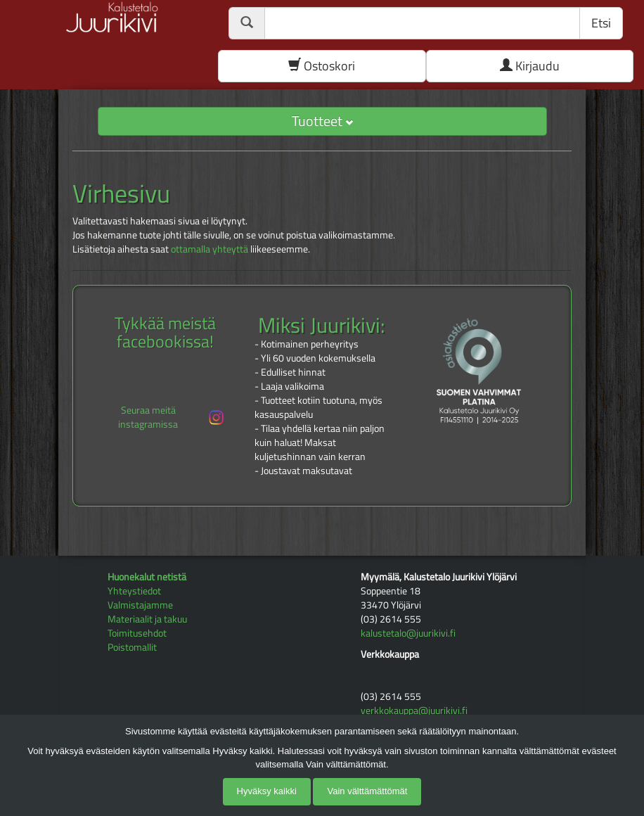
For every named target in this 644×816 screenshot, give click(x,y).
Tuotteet (322, 121)
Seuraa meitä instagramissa (172, 417)
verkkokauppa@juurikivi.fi (414, 710)
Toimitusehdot (137, 633)
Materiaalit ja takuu (147, 619)
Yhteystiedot (134, 591)
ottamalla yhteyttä (210, 249)
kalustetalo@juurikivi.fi (408, 633)
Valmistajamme (140, 605)
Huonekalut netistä (147, 576)
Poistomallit (132, 647)
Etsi (601, 23)
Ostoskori (322, 66)
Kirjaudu (530, 66)
